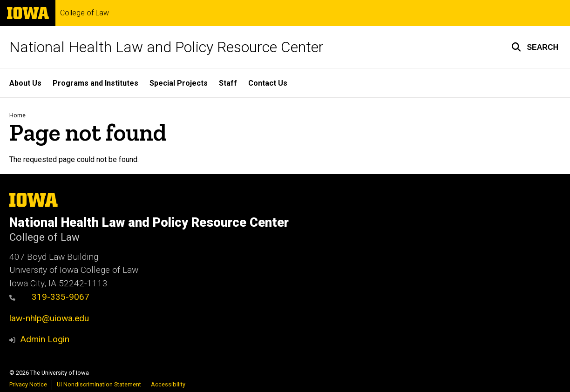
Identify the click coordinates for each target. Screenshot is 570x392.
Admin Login (45, 339)
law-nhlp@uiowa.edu (49, 318)
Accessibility (168, 384)
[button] (535, 47)
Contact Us (268, 83)
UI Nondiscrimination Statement (99, 384)
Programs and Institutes (95, 83)
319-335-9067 (49, 297)
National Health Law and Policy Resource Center (166, 47)
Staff (228, 83)
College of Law (85, 13)
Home (17, 115)
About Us (25, 83)
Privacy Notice (28, 384)
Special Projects (179, 83)
